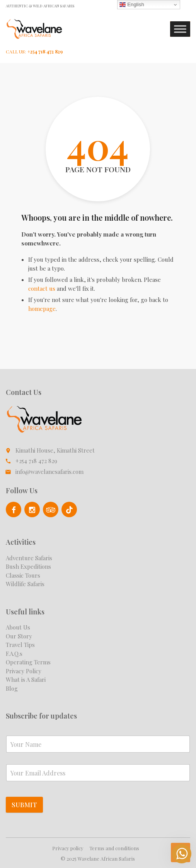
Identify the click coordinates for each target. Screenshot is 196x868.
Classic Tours (23, 575)
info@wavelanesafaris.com (49, 472)
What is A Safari (26, 679)
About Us (18, 627)
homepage (42, 309)
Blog (12, 688)
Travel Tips (20, 645)
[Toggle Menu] (180, 29)
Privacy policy (68, 848)
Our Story (19, 636)
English (132, 5)
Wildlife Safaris (25, 584)
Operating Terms (28, 662)
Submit (24, 805)
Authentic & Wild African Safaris (40, 6)
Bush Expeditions (28, 566)
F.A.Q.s (14, 654)
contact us (42, 288)
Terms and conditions (114, 848)
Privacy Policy (24, 671)
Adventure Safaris (29, 558)
